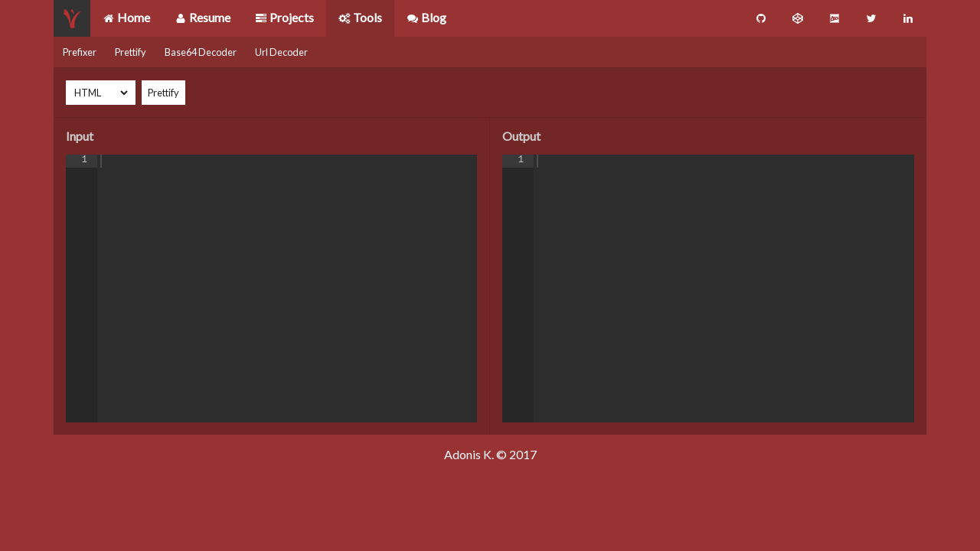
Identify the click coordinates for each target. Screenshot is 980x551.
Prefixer (80, 52)
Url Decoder (281, 52)
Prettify (131, 52)
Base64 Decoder (201, 52)
